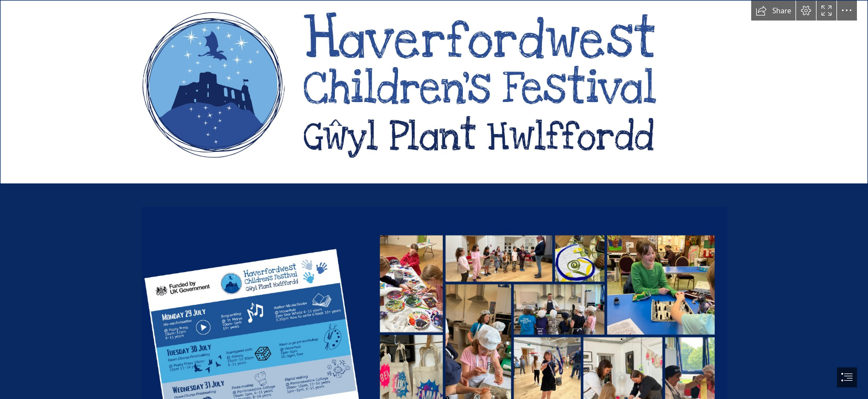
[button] (773, 11)
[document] (434, 199)
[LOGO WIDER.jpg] (434, 92)
